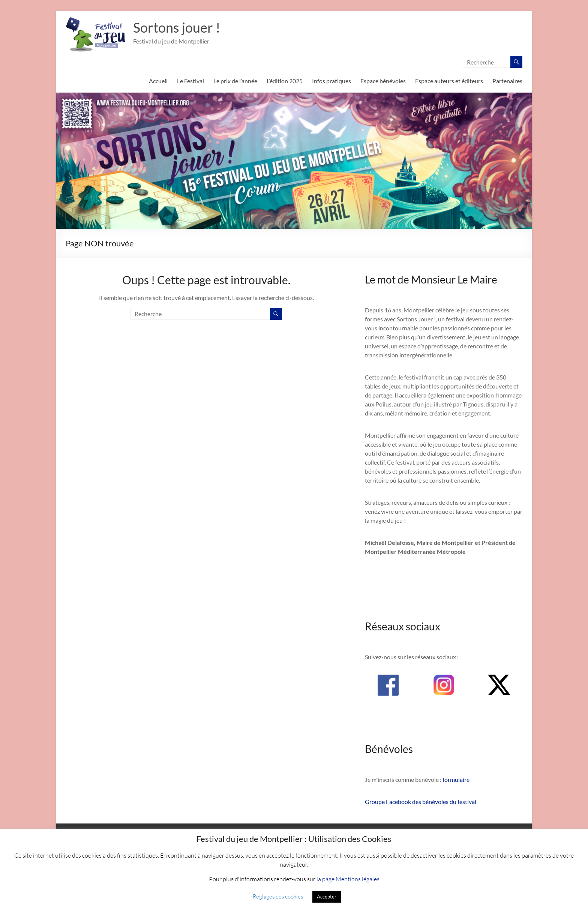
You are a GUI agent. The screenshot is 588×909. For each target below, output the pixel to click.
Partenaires (507, 81)
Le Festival (190, 81)
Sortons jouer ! (177, 27)
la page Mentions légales (348, 879)
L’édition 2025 (285, 81)
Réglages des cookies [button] (278, 896)
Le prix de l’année (235, 81)
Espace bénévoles (383, 81)
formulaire (456, 779)
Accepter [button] (327, 897)
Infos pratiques (331, 81)
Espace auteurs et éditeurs (449, 81)
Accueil (158, 81)
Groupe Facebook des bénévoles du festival (421, 802)
